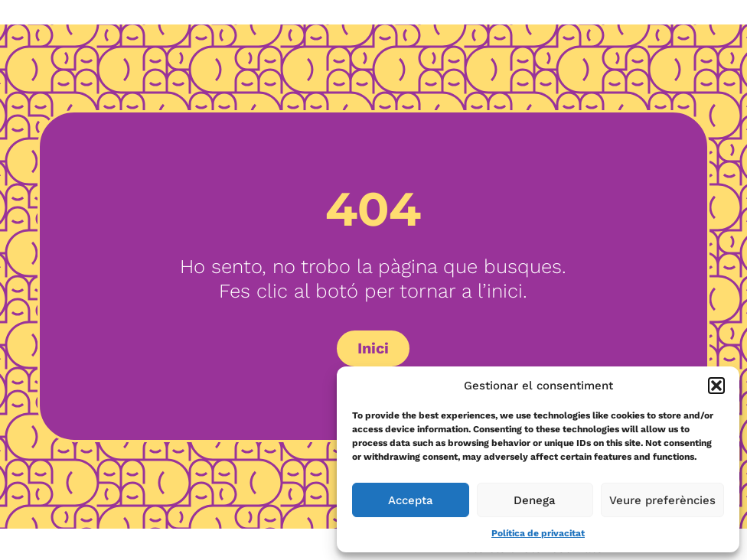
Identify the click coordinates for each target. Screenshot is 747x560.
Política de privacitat (538, 533)
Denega (535, 500)
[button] (716, 386)
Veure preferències (662, 500)
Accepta (411, 500)
